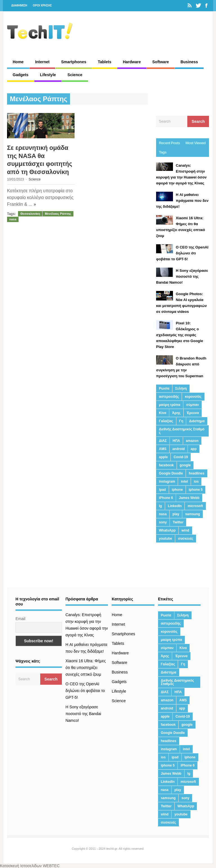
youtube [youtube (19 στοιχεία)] (166, 539)
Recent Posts (169, 143)
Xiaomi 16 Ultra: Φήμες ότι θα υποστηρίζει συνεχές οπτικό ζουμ (86, 668)
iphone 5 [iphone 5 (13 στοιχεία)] (196, 490)
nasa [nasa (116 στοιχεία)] (163, 514)
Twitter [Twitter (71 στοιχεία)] (178, 522)
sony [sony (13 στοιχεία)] (163, 522)
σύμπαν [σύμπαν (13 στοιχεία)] (193, 405)
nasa (13, 219)
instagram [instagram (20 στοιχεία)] (167, 482)
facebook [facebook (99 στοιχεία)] (166, 465)
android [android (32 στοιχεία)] (179, 449)
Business (189, 62)
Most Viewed (196, 143)
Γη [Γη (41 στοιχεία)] (181, 421)
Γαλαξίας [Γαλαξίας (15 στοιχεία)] (166, 421)
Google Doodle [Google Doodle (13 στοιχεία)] (171, 473)
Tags (163, 152)
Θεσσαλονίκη (30, 214)
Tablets (105, 62)
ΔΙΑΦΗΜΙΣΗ (19, 5)
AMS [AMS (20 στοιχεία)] (163, 449)
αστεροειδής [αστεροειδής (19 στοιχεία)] (169, 397)
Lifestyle (48, 75)
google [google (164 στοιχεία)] (185, 465)
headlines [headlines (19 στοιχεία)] (196, 473)
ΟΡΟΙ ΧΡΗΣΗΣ (42, 5)
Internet (42, 62)
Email (20, 619)
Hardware (132, 62)
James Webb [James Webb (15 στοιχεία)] (189, 498)
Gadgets (21, 75)
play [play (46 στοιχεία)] (176, 514)
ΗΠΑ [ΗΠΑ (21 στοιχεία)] (176, 441)
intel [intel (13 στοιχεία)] (184, 482)
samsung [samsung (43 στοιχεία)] (193, 514)
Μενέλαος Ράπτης (58, 214)
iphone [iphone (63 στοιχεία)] (177, 490)
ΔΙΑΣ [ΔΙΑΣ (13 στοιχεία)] (163, 441)
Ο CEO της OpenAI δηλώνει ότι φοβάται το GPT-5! (85, 691)
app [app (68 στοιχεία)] (194, 449)
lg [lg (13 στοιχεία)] (160, 506)
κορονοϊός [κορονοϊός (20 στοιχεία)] (193, 397)
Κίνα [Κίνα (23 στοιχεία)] (163, 413)
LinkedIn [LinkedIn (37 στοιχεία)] (175, 506)
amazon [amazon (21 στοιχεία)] (192, 441)
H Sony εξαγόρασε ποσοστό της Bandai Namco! (83, 714)
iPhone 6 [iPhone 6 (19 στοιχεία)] (166, 498)
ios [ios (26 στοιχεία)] (196, 482)
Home (18, 62)
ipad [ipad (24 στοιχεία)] (162, 490)
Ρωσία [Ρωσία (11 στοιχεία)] (164, 388)
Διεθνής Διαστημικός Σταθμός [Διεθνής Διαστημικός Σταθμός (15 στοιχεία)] (182, 431)
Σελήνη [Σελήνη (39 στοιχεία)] (181, 388)
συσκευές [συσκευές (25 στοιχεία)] (186, 539)
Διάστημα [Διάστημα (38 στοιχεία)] (197, 421)
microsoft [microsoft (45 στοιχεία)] (195, 506)
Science (75, 75)
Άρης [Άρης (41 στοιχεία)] (176, 413)
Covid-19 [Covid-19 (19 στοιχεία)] (181, 457)
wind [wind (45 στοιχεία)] (185, 530)
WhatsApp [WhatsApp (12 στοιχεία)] (167, 530)
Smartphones (74, 62)
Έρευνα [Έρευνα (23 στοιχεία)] (193, 413)
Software (161, 62)
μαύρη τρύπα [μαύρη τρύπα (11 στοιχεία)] (170, 405)
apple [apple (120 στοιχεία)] (163, 457)
